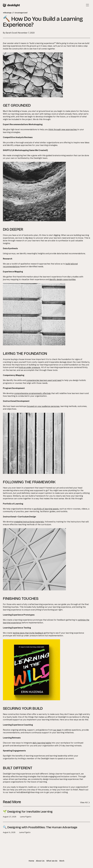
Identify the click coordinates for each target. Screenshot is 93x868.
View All (85, 802)
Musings (7, 13)
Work (62, 861)
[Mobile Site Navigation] (87, 5)
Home (31, 861)
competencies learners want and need (44, 380)
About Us (40, 861)
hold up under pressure (29, 367)
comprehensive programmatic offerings (32, 393)
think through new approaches (63, 129)
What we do (52, 861)
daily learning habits (42, 743)
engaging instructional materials (29, 522)
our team (57, 730)
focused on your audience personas (43, 406)
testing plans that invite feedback (28, 633)
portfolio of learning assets (46, 509)
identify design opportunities (62, 279)
